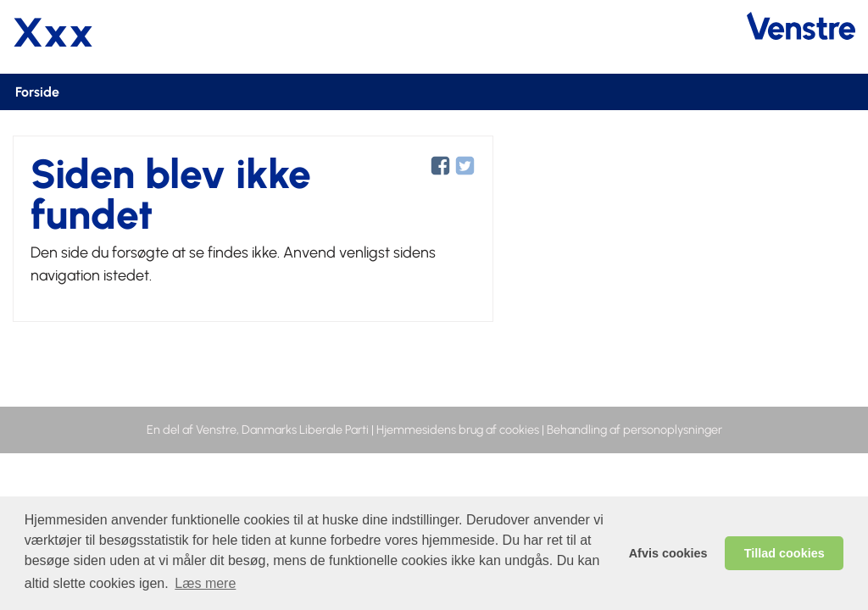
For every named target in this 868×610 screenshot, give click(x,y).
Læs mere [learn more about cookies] (205, 583)
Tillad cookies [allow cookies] (785, 553)
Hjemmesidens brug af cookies (458, 430)
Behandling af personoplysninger (634, 430)
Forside (37, 92)
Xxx (53, 32)
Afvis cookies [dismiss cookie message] (668, 553)
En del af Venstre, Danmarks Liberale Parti (258, 430)
